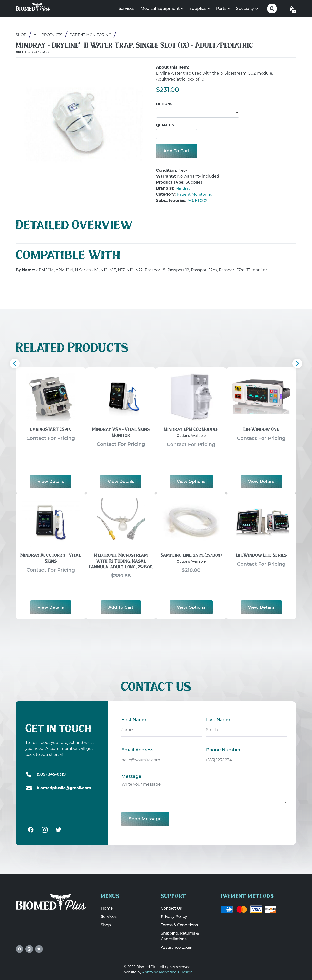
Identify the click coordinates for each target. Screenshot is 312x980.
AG (191, 200)
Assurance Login (177, 948)
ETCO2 (202, 200)
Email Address (137, 750)
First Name (134, 720)
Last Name (218, 720)
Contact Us (171, 909)
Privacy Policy (174, 917)
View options (191, 481)
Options (164, 104)
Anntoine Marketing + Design (167, 972)
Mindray (183, 188)
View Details (51, 481)
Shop (21, 35)
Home (107, 909)
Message (131, 776)
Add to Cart (121, 607)
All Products (48, 35)
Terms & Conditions (179, 925)
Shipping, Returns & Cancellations (180, 936)
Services (126, 8)
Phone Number (223, 750)
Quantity (165, 125)
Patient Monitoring (91, 35)
